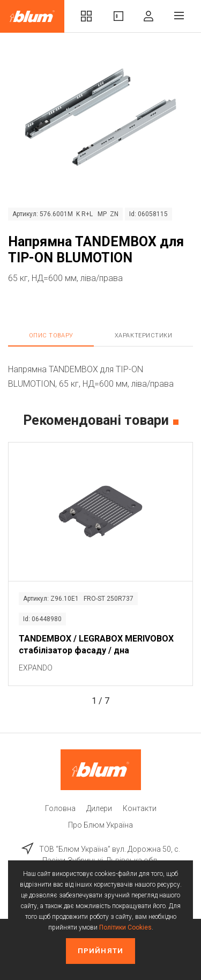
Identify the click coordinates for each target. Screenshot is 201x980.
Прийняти (100, 951)
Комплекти (86, 16)
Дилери (99, 808)
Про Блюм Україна (100, 825)
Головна (60, 808)
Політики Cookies (125, 927)
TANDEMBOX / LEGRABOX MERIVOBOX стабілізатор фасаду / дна (96, 644)
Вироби (118, 16)
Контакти (140, 808)
